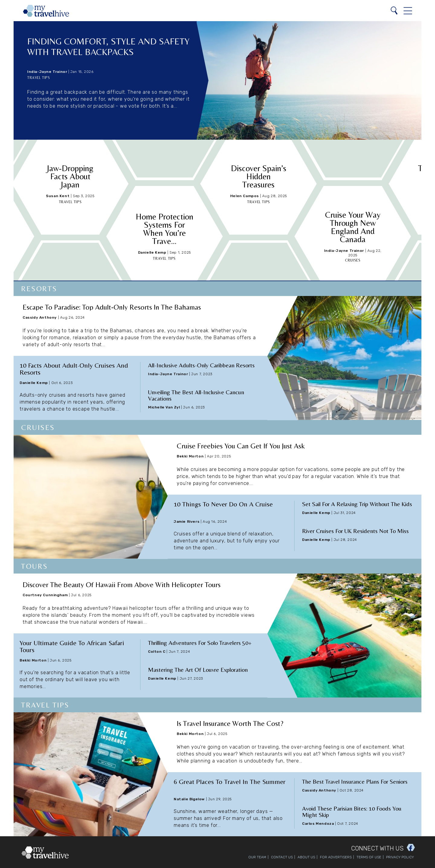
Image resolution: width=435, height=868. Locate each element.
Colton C (157, 652)
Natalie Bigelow (189, 799)
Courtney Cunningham (45, 595)
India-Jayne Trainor (47, 72)
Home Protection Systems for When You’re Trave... (164, 229)
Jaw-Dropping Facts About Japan (70, 176)
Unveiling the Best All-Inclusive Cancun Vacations (196, 395)
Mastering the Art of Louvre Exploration (198, 670)
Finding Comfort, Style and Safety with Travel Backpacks (108, 47)
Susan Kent (58, 196)
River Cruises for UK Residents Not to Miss (355, 531)
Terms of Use (369, 857)
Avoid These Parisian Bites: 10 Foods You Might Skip (352, 811)
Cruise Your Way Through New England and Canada (353, 227)
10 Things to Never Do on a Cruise (223, 504)
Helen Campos (245, 196)
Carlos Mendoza (318, 824)
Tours (35, 566)
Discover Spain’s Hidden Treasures (259, 176)
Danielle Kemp (152, 252)
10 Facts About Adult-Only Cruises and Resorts (74, 369)
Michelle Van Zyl (164, 407)
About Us (306, 857)
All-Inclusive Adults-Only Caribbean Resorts (201, 365)
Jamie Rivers (187, 522)
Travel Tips (39, 78)
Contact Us (282, 857)
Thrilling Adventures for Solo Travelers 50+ (200, 643)
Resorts (39, 289)
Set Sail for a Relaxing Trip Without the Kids (357, 504)
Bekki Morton (190, 456)
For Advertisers (336, 857)
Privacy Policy (400, 857)
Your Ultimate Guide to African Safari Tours (72, 646)
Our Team (257, 857)
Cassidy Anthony (40, 317)
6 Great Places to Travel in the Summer (230, 782)
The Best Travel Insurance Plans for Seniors (355, 781)
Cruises (353, 260)
